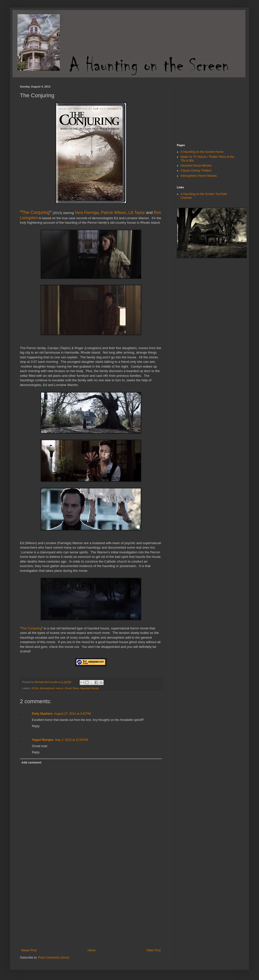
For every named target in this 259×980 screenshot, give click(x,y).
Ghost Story (72, 688)
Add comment (31, 763)
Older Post (154, 950)
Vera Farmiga (87, 213)
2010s (35, 688)
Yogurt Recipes (43, 740)
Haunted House (90, 688)
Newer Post (29, 950)
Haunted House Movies (196, 166)
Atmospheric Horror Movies (199, 176)
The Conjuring (35, 212)
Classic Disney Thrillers (196, 171)
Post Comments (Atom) (54, 958)
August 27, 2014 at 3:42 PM (72, 714)
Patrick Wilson (113, 213)
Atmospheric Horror (52, 688)
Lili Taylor (136, 213)
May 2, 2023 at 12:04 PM (71, 740)
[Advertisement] (91, 911)
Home (92, 950)
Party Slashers (42, 714)
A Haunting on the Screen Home (202, 152)
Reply (36, 726)
